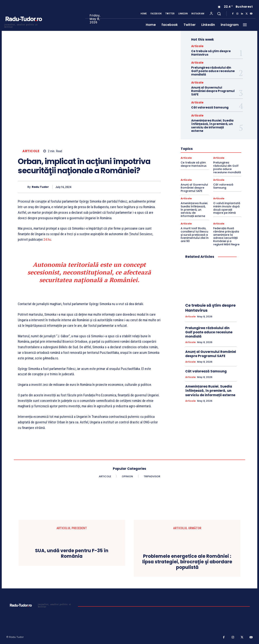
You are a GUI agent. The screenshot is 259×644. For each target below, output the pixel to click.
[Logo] (24, 25)
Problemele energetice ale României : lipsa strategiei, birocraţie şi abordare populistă (187, 562)
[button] (219, 14)
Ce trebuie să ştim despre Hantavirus (211, 53)
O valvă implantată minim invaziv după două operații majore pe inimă (227, 208)
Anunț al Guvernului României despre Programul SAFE (213, 91)
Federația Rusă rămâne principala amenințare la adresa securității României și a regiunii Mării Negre (226, 236)
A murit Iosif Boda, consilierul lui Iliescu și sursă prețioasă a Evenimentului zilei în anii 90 (195, 235)
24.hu (47, 239)
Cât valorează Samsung (210, 107)
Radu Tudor (40, 187)
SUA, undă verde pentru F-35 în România (72, 554)
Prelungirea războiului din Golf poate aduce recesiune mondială (213, 71)
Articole (31, 151)
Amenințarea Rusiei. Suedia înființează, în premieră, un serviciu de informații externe (212, 126)
